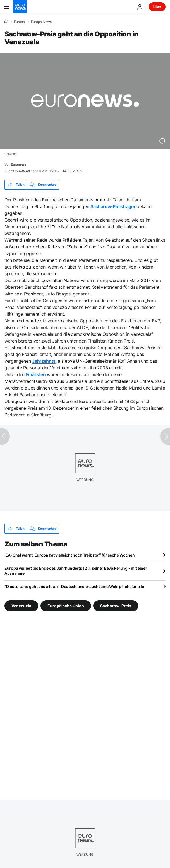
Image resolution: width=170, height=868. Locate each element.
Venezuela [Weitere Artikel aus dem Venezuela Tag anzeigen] (21, 605)
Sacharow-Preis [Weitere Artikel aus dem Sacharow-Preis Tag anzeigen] (116, 605)
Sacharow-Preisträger (113, 206)
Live (157, 7)
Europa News (41, 22)
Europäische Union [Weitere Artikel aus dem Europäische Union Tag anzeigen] (66, 605)
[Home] (6, 22)
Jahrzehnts (44, 361)
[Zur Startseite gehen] (20, 7)
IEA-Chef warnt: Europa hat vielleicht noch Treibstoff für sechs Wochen (70, 555)
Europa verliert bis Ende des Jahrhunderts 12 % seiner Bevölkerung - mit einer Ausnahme (76, 571)
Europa (19, 22)
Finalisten (36, 374)
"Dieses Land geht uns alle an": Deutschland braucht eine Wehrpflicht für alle (74, 586)
